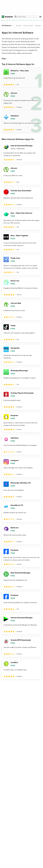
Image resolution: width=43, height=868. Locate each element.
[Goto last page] (37, 684)
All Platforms (7, 26)
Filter (5, 59)
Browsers (19, 26)
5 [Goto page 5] (30, 684)
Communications (28, 26)
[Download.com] (7, 17)
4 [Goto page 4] (23, 684)
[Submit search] (16, 17)
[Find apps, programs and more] (26, 17)
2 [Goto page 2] (10, 684)
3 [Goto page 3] (17, 684)
